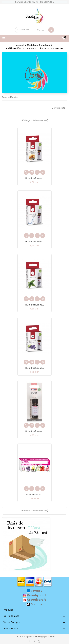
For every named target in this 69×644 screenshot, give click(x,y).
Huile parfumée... (35, 178)
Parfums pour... (35, 495)
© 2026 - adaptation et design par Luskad (35, 636)
